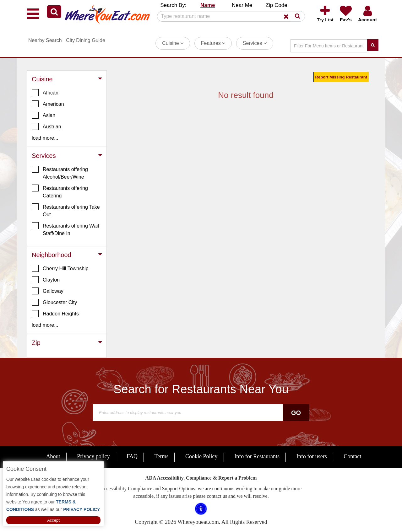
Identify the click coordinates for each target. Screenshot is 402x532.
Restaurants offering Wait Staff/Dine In (65, 229)
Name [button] (208, 5)
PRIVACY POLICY (81, 509)
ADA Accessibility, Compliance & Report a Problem (201, 478)
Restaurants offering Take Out (66, 210)
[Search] (229, 16)
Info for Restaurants (257, 456)
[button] (54, 12)
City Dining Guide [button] (86, 40)
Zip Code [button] (277, 5)
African (45, 93)
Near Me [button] (242, 5)
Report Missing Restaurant (341, 77)
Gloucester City (54, 302)
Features (213, 43)
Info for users (312, 456)
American (48, 104)
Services (255, 43)
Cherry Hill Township (60, 268)
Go (296, 413)
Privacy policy (93, 456)
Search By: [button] (173, 5)
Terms (162, 456)
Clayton (46, 280)
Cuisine (173, 43)
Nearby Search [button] (45, 40)
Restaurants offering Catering (60, 191)
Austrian (46, 126)
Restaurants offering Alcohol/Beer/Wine (60, 173)
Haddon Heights (55, 314)
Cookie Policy (201, 456)
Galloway (48, 291)
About (53, 456)
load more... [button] (45, 138)
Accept (53, 520)
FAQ (132, 456)
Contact (352, 456)
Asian (43, 115)
